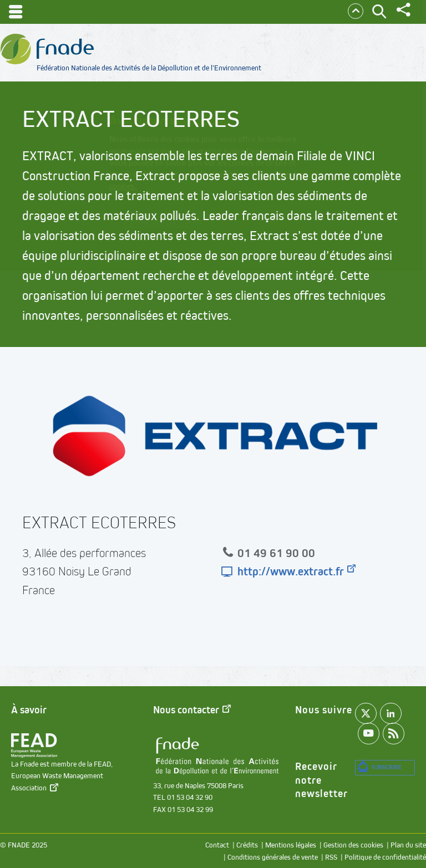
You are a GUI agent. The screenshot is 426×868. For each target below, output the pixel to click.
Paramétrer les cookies (177, 225)
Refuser (216, 241)
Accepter (278, 225)
